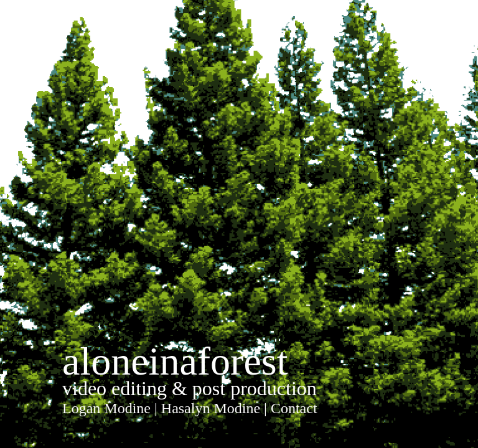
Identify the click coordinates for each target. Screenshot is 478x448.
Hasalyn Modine (211, 408)
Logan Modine (106, 408)
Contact (294, 408)
